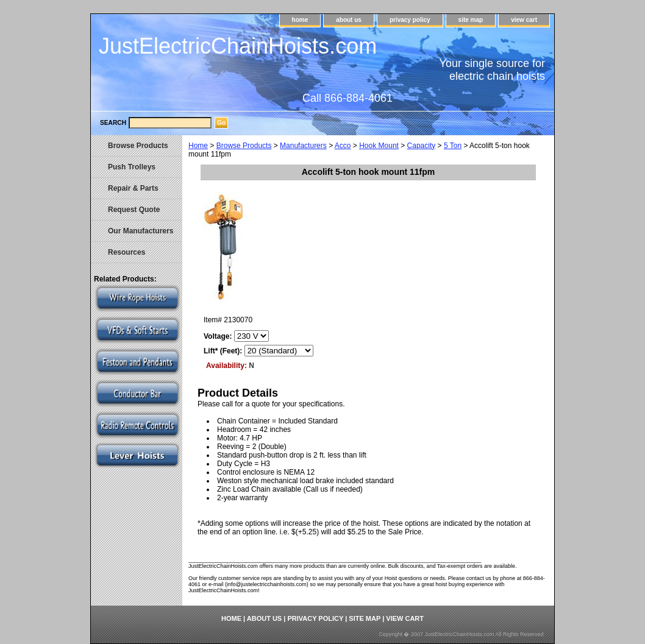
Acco (343, 146)
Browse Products (244, 146)
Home (198, 146)
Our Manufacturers (141, 231)
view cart (524, 20)
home (300, 20)
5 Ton (453, 146)
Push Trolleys (132, 167)
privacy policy (410, 20)
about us (349, 20)
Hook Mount (379, 146)
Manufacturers (303, 146)
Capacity (422, 146)
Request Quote (134, 210)
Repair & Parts (133, 188)
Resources (127, 252)
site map (471, 20)
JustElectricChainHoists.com (238, 46)
